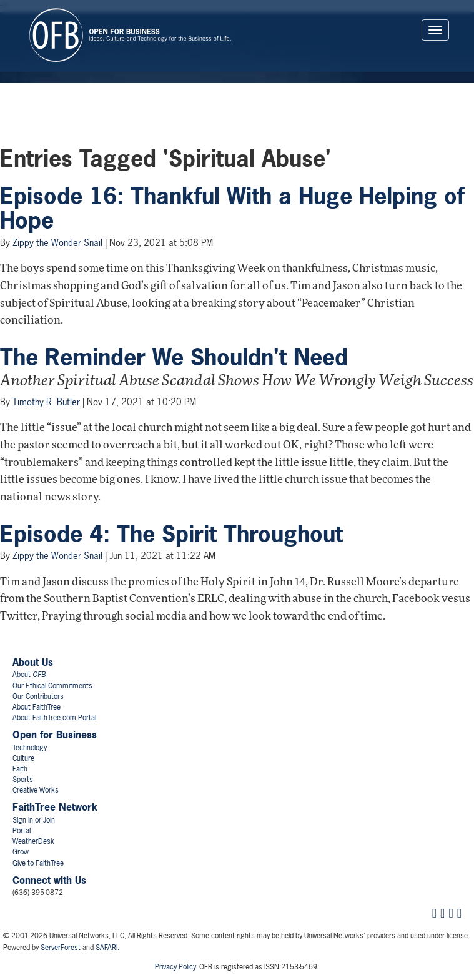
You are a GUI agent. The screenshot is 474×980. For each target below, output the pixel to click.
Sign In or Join (34, 820)
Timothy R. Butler (46, 402)
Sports (23, 780)
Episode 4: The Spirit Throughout (171, 534)
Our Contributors (38, 696)
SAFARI (106, 948)
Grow (21, 852)
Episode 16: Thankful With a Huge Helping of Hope (232, 209)
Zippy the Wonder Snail (57, 243)
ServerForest (61, 948)
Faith (20, 769)
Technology (30, 748)
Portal (22, 831)
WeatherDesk (33, 841)
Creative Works (36, 790)
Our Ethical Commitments (52, 686)
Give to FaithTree (38, 863)
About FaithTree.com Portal (54, 718)
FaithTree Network (55, 807)
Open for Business (55, 735)
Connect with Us (49, 880)
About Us (33, 662)
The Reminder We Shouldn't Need (174, 357)
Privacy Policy (175, 967)
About (29, 675)
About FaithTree (37, 707)
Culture (23, 758)
